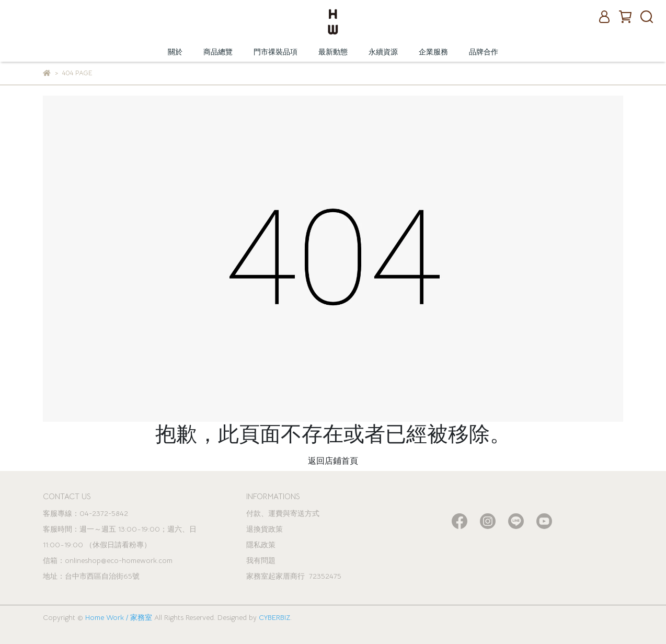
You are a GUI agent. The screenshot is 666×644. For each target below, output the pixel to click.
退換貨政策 (265, 529)
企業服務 (433, 52)
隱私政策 (261, 545)
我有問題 (261, 560)
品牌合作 (484, 52)
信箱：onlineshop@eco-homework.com (108, 560)
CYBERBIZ (274, 617)
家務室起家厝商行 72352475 (294, 576)
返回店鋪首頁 (333, 461)
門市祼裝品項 (275, 52)
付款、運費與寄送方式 (283, 513)
